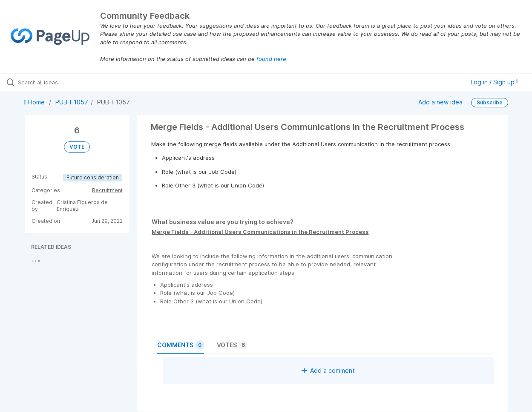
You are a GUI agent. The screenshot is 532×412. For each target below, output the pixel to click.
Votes (232, 345)
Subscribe (490, 102)
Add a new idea (440, 102)
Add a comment (328, 370)
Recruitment (107, 190)
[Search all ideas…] (64, 82)
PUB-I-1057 (72, 102)
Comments (181, 345)
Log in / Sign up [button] (495, 82)
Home (35, 102)
